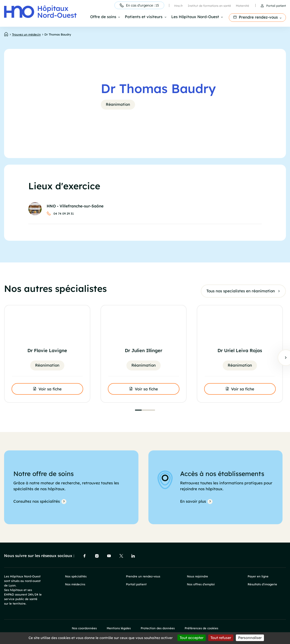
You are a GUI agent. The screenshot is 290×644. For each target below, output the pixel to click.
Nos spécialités (76, 576)
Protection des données (158, 628)
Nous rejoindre (197, 576)
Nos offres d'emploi (201, 584)
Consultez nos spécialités (37, 501)
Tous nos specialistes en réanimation (241, 291)
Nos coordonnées (84, 628)
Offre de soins (103, 17)
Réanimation (118, 104)
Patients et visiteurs (144, 17)
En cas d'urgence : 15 (143, 5)
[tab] (138, 410)
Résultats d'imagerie (262, 584)
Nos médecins (75, 584)
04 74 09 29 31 (64, 214)
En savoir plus (193, 501)
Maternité (242, 6)
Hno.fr (179, 6)
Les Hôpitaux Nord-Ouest (195, 17)
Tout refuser (221, 638)
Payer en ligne (258, 576)
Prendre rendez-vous (258, 17)
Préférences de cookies (201, 628)
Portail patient (276, 6)
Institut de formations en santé (209, 6)
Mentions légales (119, 628)
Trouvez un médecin (26, 34)
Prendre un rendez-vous (143, 576)
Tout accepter (192, 638)
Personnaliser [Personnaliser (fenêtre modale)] (250, 638)
